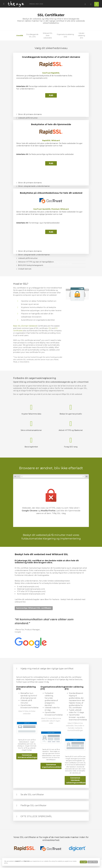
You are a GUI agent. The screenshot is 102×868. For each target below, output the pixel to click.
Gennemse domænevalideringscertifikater (27, 756)
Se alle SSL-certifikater (32, 795)
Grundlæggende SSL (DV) (32, 36)
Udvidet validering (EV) (81, 36)
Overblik (20, 36)
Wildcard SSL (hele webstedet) (48, 36)
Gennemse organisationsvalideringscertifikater (52, 766)
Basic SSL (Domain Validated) (25, 326)
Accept (83, 862)
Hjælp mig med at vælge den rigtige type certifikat (47, 669)
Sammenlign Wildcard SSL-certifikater (34, 608)
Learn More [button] (93, 862)
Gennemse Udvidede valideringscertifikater (76, 780)
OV (50, 328)
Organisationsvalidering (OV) (65, 36)
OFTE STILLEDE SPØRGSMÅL (36, 816)
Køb (51, 95)
